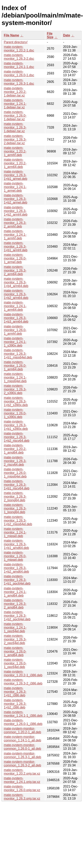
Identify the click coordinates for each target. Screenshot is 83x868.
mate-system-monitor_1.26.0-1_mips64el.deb (15, 473)
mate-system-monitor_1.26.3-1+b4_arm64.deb (16, 282)
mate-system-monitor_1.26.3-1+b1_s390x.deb (16, 425)
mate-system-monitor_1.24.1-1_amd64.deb (15, 592)
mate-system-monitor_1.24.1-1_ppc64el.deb (15, 628)
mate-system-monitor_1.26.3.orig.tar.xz (22, 797)
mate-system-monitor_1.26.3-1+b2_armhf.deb (16, 211)
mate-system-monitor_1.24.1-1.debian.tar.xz (15, 104)
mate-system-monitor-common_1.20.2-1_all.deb (22, 730)
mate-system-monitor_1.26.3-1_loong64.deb (15, 508)
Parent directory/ (16, 42)
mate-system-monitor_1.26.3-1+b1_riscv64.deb (17, 485)
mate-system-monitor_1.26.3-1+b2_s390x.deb (16, 401)
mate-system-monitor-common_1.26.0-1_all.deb (22, 747)
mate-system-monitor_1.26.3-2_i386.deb (23, 682)
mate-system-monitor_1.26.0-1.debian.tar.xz (15, 116)
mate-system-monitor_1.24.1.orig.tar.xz (22, 780)
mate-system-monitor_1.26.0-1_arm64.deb (15, 366)
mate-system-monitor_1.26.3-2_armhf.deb (15, 223)
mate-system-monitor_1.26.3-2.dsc (19, 57)
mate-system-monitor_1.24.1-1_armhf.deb (15, 235)
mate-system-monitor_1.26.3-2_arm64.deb (15, 270)
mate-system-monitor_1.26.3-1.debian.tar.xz (15, 127)
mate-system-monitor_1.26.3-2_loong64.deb (15, 497)
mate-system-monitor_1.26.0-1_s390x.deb (15, 413)
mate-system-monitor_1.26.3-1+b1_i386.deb (15, 692)
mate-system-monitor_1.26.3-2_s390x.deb (15, 389)
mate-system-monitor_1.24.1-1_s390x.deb (15, 342)
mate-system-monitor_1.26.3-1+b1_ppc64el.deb (17, 580)
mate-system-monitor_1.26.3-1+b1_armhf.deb (16, 247)
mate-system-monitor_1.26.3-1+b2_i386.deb (15, 704)
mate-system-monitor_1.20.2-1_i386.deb (23, 673)
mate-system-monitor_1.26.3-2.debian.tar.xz (15, 140)
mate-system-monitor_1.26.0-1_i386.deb (23, 722)
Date (67, 35)
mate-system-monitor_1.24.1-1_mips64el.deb (15, 377)
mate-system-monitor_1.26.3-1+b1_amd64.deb (16, 544)
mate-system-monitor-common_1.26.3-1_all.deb (22, 755)
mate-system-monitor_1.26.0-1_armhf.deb (15, 330)
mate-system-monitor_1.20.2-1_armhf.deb (15, 151)
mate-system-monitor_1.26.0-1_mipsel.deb (15, 556)
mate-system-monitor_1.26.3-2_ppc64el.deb (15, 639)
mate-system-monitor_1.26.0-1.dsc (19, 73)
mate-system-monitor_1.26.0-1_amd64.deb (15, 651)
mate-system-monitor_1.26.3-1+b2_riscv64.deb (17, 437)
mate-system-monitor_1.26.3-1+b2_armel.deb (16, 199)
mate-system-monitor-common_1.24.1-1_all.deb (22, 739)
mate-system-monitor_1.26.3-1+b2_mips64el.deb (18, 520)
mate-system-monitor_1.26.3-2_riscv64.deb (15, 461)
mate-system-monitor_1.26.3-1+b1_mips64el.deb (18, 354)
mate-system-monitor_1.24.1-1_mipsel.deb (15, 532)
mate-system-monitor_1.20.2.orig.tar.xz (22, 772)
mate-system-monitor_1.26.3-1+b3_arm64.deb (16, 318)
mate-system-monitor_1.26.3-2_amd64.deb (15, 604)
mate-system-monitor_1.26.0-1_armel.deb (15, 258)
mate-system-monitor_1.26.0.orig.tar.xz (22, 788)
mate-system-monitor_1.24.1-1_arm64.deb (15, 306)
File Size (50, 35)
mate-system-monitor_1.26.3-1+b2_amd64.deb (16, 568)
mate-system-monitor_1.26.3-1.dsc (19, 82)
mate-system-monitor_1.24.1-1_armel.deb (15, 187)
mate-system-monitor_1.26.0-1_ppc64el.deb (15, 663)
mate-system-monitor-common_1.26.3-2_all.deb (22, 763)
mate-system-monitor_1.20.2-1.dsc (19, 49)
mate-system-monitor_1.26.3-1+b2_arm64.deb (16, 294)
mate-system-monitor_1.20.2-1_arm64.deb (15, 163)
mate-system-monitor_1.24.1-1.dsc (19, 65)
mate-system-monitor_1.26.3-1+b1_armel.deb (16, 175)
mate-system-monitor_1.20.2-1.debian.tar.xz (15, 92)
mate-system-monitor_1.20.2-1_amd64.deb (15, 449)
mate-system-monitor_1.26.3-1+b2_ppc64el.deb (17, 616)
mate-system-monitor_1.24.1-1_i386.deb (23, 714)
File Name (11, 35)
